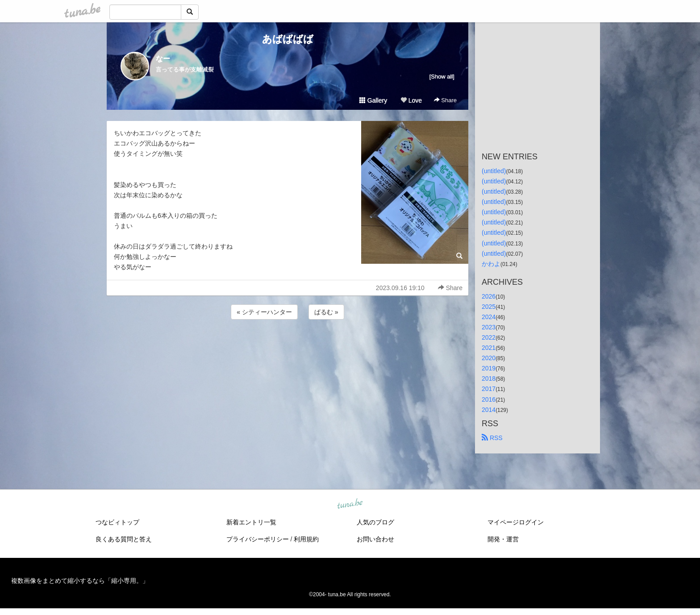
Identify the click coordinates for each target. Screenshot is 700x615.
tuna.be (350, 504)
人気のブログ (375, 522)
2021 (489, 348)
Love (411, 100)
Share (445, 100)
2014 (489, 410)
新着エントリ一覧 (251, 522)
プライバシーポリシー (258, 539)
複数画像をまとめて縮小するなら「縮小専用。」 (80, 581)
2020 (489, 358)
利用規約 (306, 539)
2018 (489, 378)
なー (163, 59)
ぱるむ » (326, 312)
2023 (489, 327)
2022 (489, 337)
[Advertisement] (287, 345)
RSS (492, 438)
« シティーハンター (264, 312)
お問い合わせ (375, 539)
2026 (489, 296)
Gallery (373, 100)
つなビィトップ (117, 522)
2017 (489, 389)
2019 (489, 368)
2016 (489, 399)
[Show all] (442, 77)
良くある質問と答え (124, 539)
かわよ (491, 264)
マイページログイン (516, 522)
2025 (489, 307)
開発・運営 (503, 539)
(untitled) (494, 171)
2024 (489, 317)
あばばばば (288, 39)
